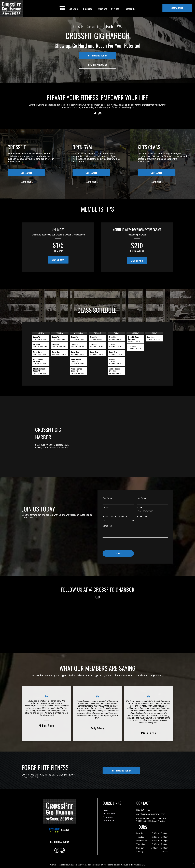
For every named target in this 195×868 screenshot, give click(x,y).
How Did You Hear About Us (115, 517)
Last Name (142, 498)
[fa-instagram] (98, 599)
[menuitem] (62, 9)
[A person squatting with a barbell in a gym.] (154, 623)
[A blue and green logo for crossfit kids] (54, 830)
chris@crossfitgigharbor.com (151, 814)
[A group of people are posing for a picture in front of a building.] (79, 623)
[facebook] (95, 114)
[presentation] (122, 543)
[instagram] (100, 114)
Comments (107, 526)
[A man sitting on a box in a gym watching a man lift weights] (116, 623)
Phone (139, 507)
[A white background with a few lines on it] (65, 830)
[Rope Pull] (41, 623)
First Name (108, 498)
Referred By (142, 517)
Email (106, 507)
